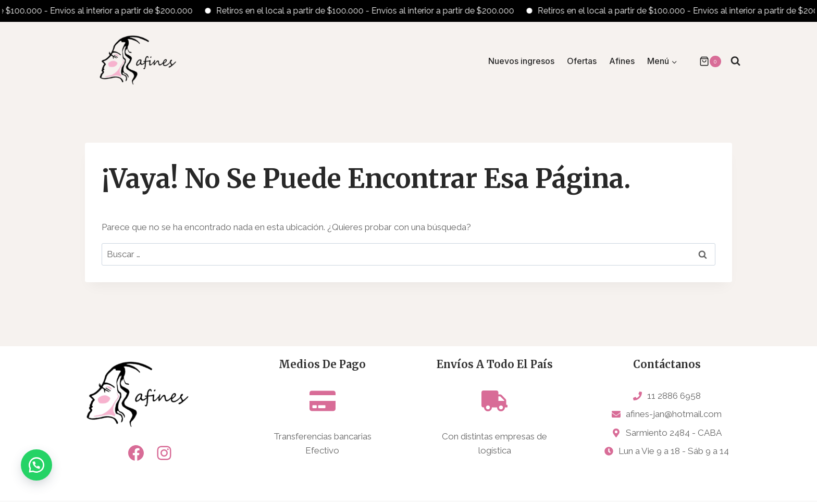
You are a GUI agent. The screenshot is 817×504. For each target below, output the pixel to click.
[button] (36, 468)
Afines (622, 61)
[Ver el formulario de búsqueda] (735, 61)
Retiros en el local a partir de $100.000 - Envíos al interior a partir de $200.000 (372, 11)
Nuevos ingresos (521, 61)
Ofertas (582, 61)
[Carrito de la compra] (705, 61)
